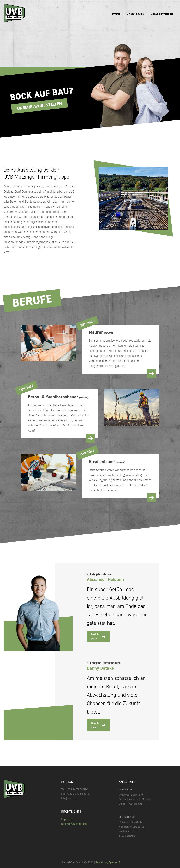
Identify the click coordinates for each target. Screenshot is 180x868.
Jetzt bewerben (162, 14)
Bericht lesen (98, 637)
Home (116, 14)
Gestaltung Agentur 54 (108, 862)
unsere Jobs (135, 14)
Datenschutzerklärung (74, 824)
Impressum (68, 819)
